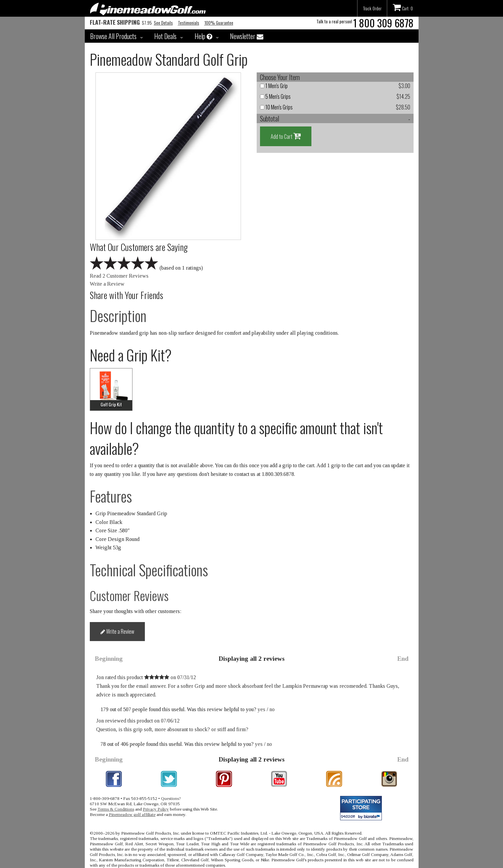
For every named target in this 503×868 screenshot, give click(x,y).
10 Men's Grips (276, 107)
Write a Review (107, 284)
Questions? (171, 798)
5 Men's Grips (275, 96)
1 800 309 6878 (383, 23)
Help (203, 36)
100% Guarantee (219, 23)
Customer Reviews (129, 596)
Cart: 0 (403, 7)
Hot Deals (165, 36)
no (272, 709)
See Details (163, 23)
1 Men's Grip (274, 86)
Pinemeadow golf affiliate (132, 814)
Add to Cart (286, 136)
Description (118, 316)
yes (262, 709)
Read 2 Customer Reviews (119, 276)
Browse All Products (113, 36)
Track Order (372, 8)
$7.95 (121, 23)
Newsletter (247, 36)
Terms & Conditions (116, 809)
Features (111, 496)
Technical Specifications (149, 570)
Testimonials (189, 23)
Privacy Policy (156, 809)
